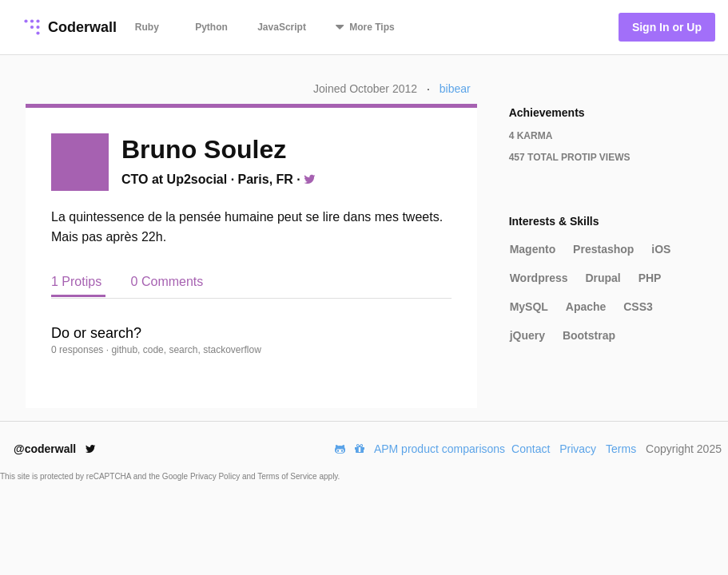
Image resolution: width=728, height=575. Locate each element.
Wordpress (539, 278)
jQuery (527, 335)
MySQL (529, 307)
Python (211, 27)
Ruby (147, 27)
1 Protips (78, 282)
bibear (455, 89)
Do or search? (96, 333)
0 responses (79, 350)
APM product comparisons (440, 449)
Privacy (578, 449)
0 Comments (167, 282)
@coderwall (55, 449)
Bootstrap (589, 335)
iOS (661, 249)
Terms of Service (288, 476)
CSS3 (638, 307)
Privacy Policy (216, 476)
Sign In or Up (667, 27)
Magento (533, 249)
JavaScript (282, 27)
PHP (650, 278)
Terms (621, 449)
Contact (531, 449)
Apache (586, 307)
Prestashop (603, 249)
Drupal (603, 278)
